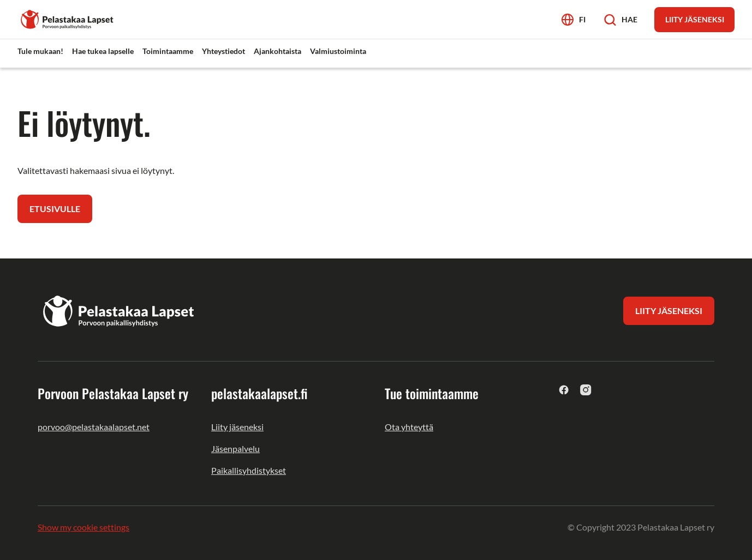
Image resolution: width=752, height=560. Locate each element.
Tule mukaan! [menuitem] (40, 51)
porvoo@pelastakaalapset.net (94, 427)
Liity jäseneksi (237, 427)
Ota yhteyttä (409, 427)
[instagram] (586, 390)
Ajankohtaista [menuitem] (277, 51)
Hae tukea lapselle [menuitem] (103, 51)
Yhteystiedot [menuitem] (223, 51)
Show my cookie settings (83, 527)
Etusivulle (55, 209)
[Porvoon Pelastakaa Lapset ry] (68, 18)
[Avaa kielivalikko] (574, 19)
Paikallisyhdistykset (249, 470)
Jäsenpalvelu (235, 448)
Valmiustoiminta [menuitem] (338, 51)
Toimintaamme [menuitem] (168, 51)
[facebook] (564, 390)
